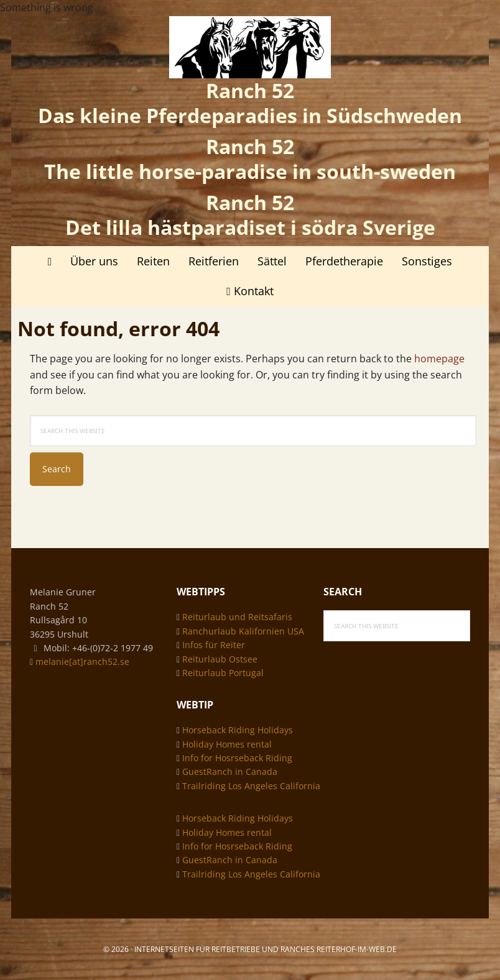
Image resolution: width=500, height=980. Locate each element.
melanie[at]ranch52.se (82, 662)
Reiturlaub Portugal (223, 673)
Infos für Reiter (214, 645)
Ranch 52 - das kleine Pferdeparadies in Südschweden (250, 47)
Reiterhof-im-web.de (357, 949)
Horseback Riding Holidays (238, 730)
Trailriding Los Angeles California (251, 786)
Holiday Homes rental (227, 744)
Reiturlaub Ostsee (220, 659)
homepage (439, 359)
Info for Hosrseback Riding (237, 758)
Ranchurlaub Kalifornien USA (243, 631)
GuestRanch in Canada (230, 772)
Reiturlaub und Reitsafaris (237, 617)
